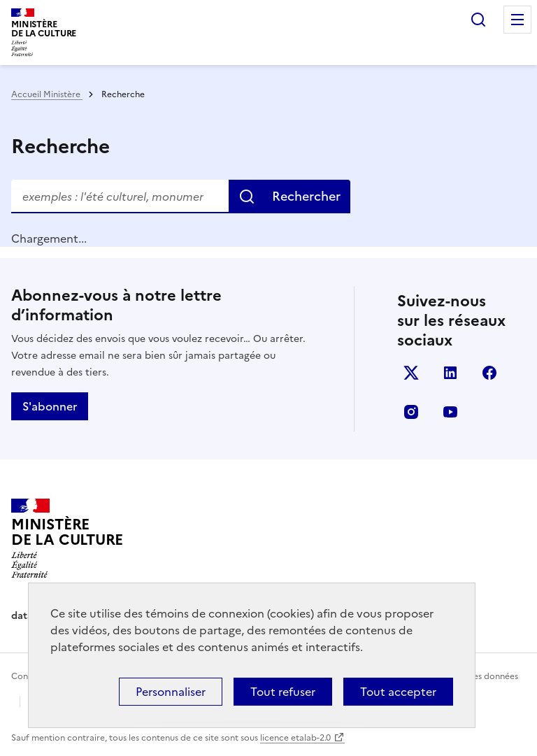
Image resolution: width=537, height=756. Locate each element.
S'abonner (50, 406)
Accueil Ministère (47, 94)
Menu (517, 20)
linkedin (450, 373)
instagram (411, 412)
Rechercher (478, 20)
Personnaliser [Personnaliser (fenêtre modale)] (171, 692)
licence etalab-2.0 (295, 738)
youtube (450, 412)
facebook (489, 373)
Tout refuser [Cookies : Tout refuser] (283, 692)
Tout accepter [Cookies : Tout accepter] (398, 692)
